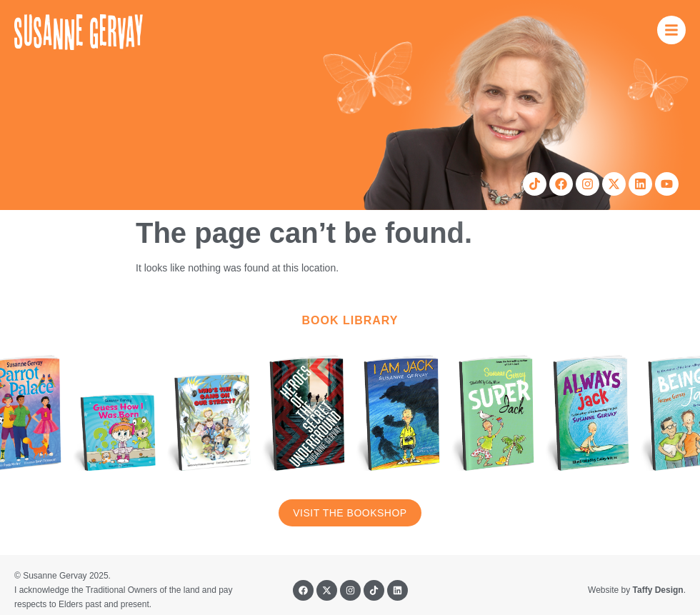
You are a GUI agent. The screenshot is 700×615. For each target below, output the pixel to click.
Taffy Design (658, 590)
